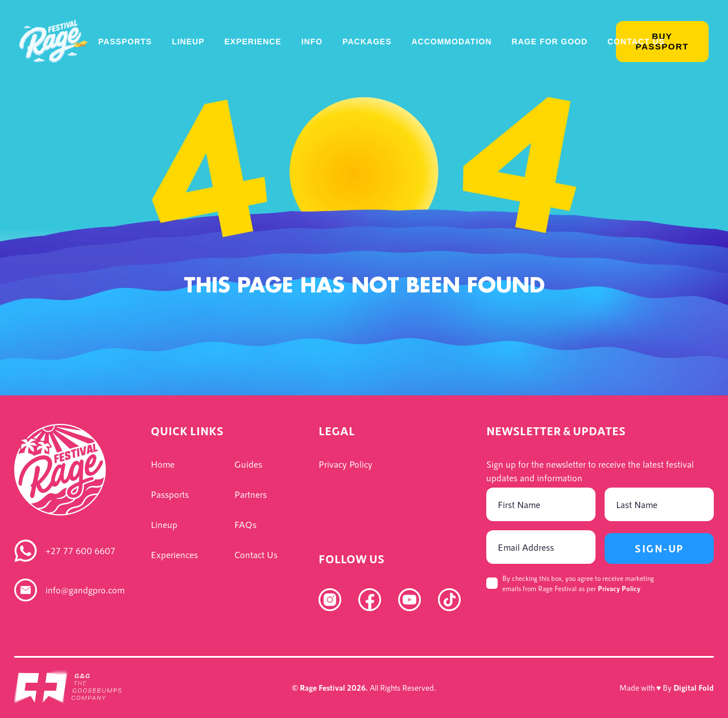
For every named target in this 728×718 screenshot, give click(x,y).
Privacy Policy (619, 588)
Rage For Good (550, 42)
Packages (367, 42)
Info (312, 42)
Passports (125, 42)
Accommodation (451, 42)
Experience (253, 42)
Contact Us (636, 42)
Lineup (188, 42)
